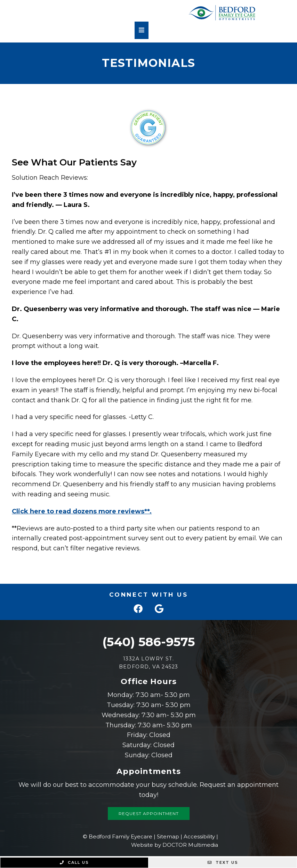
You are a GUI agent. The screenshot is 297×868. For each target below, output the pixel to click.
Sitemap (168, 836)
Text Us (223, 862)
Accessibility (199, 836)
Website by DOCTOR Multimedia (175, 845)
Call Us (74, 862)
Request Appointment (149, 813)
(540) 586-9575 (148, 642)
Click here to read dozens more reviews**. (82, 511)
